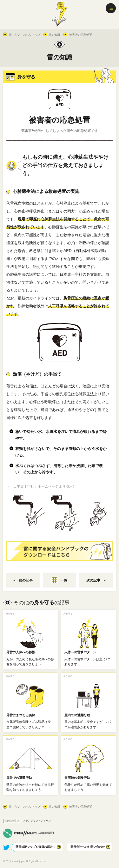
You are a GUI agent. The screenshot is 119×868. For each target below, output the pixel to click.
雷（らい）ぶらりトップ (25, 35)
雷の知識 (55, 35)
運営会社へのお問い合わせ (88, 847)
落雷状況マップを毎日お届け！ (36, 847)
